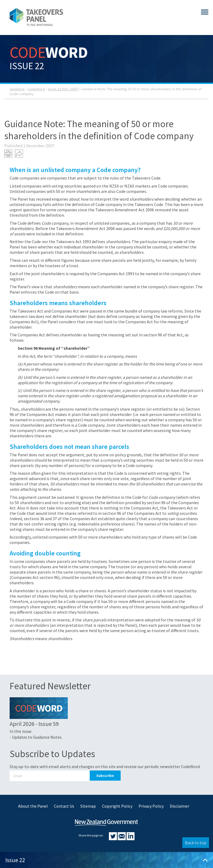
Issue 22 (106, 860)
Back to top (196, 843)
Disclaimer (180, 806)
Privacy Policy (151, 806)
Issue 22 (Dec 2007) (63, 89)
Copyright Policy (117, 806)
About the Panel (33, 806)
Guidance (17, 89)
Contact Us (64, 806)
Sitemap (88, 806)
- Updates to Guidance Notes (36, 737)
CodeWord (36, 89)
